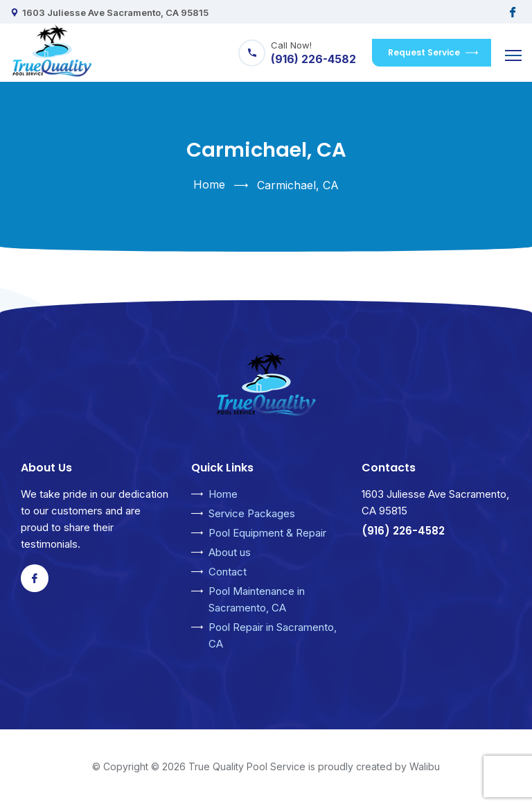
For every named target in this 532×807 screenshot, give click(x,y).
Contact (228, 572)
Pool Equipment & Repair (267, 533)
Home (209, 184)
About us (230, 552)
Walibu (425, 766)
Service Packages (252, 513)
